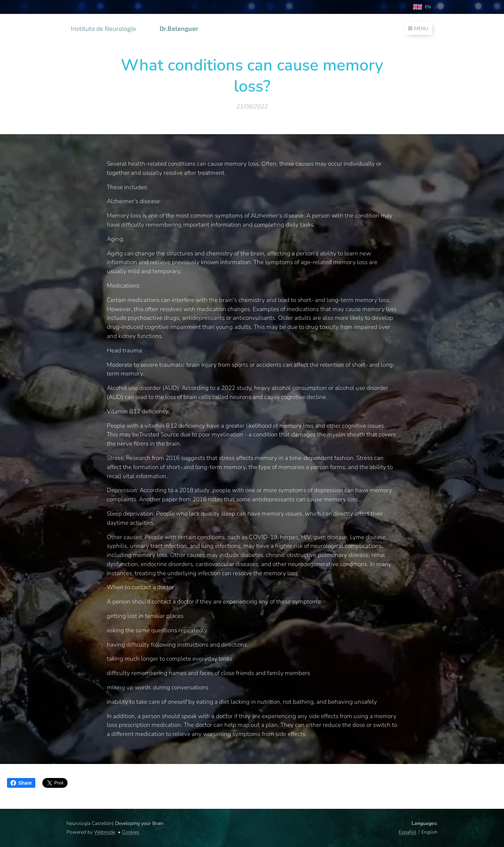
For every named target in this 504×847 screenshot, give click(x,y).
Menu (418, 29)
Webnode (105, 832)
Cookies (131, 832)
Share (21, 783)
